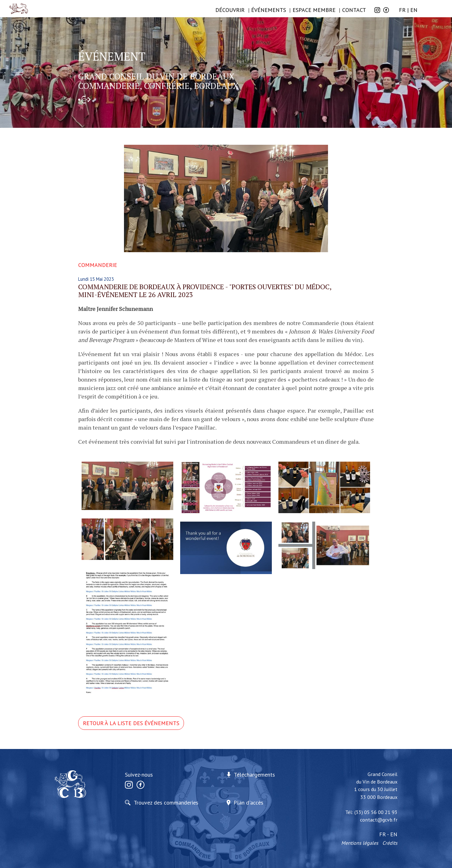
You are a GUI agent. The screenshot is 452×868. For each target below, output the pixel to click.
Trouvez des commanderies (166, 803)
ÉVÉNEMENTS (269, 10)
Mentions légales (360, 843)
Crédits (390, 843)
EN (414, 10)
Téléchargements (254, 775)
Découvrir (230, 10)
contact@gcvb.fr (379, 820)
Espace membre (314, 10)
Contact (354, 10)
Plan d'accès (248, 803)
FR (402, 10)
